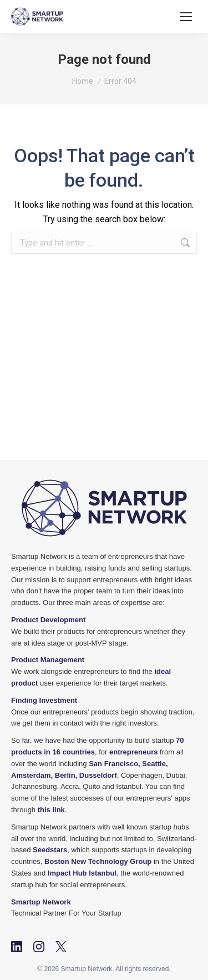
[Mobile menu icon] (186, 17)
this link (51, 810)
